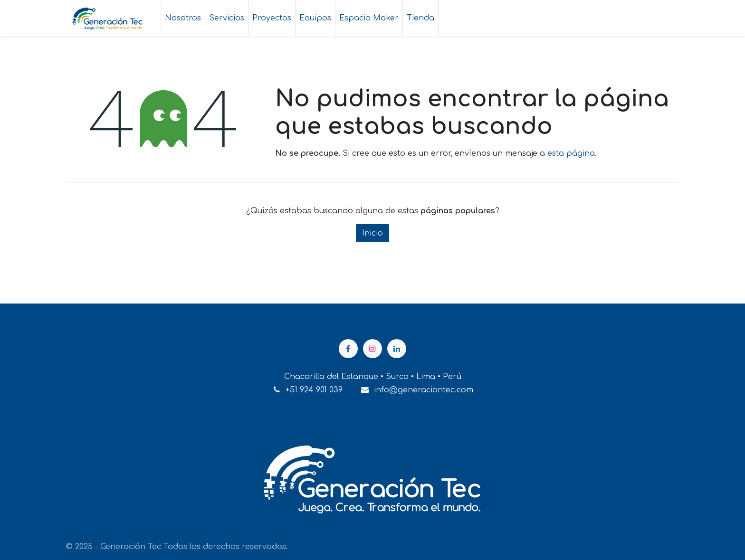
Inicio (372, 233)
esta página (571, 153)
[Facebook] (348, 349)
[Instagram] (372, 349)
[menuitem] (183, 18)
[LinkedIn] (397, 349)
